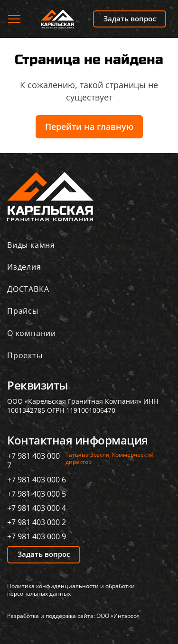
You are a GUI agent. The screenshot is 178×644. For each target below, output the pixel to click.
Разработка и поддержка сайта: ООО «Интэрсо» (73, 616)
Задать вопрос (130, 18)
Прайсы (23, 311)
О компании (32, 333)
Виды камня (31, 245)
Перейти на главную (89, 127)
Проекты (25, 355)
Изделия (24, 267)
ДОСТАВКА (28, 289)
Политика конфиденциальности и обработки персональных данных (71, 590)
